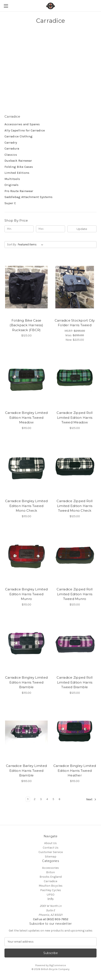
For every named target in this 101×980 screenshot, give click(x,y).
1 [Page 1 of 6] (28, 799)
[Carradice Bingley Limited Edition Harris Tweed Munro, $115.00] (26, 556)
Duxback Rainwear (18, 161)
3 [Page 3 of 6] (41, 799)
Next (91, 799)
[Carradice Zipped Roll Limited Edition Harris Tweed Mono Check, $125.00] (75, 468)
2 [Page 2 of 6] (35, 799)
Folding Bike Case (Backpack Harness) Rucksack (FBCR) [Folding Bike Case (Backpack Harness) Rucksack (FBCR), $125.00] (26, 325)
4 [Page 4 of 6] (47, 799)
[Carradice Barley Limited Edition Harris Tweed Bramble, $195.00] (26, 733)
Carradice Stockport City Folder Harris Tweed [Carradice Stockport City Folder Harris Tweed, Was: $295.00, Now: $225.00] (75, 323)
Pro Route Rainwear (19, 191)
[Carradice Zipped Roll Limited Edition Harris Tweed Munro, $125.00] (75, 556)
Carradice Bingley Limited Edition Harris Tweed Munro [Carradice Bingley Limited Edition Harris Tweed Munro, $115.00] (26, 594)
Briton (50, 872)
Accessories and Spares (22, 124)
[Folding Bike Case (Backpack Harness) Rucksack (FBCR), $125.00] (26, 287)
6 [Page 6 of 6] (60, 799)
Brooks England (51, 877)
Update (82, 229)
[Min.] (19, 229)
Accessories (50, 868)
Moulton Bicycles (51, 886)
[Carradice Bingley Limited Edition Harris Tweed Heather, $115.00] (75, 733)
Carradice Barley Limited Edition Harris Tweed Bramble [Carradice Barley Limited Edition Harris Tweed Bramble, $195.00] (26, 771)
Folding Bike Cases (19, 167)
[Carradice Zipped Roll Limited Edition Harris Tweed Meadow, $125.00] (75, 380)
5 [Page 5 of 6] (53, 799)
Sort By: (12, 244)
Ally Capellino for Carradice (25, 130)
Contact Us (51, 848)
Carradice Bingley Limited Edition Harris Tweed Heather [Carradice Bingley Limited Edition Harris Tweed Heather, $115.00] (75, 771)
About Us (50, 843)
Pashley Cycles (51, 890)
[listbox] (31, 245)
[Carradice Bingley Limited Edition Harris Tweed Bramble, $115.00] (26, 644)
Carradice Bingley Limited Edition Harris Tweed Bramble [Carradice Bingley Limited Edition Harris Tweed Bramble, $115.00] (26, 682)
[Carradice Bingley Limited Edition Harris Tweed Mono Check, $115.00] (26, 468)
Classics (11, 155)
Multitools (12, 179)
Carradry (11, 142)
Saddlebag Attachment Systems (28, 197)
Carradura (12, 148)
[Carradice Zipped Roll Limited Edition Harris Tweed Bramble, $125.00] (75, 644)
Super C (10, 203)
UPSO (51, 895)
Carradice (50, 881)
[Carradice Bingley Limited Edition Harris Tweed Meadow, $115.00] (26, 380)
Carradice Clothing (18, 136)
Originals (11, 185)
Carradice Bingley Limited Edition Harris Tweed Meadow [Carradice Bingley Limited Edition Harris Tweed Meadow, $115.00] (26, 417)
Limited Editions (17, 173)
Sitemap (51, 857)
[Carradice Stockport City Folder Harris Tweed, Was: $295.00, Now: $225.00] (75, 287)
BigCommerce (58, 965)
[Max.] (50, 229)
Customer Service (51, 852)
